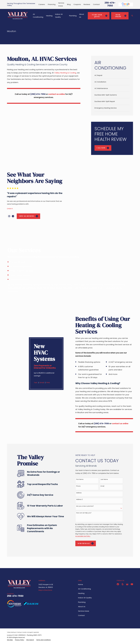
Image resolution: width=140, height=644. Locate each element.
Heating (81, 583)
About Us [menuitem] (82, 16)
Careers (42, 4)
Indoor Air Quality (85, 587)
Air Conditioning (84, 579)
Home (80, 574)
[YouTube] (132, 574)
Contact (96, 4)
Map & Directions (45, 580)
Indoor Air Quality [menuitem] (59, 16)
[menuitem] (112, 75)
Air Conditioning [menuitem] (38, 16)
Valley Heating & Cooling (65, 73)
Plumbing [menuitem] (73, 16)
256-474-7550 (110, 4)
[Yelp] (123, 574)
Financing (52, 4)
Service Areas (84, 601)
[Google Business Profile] (127, 574)
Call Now (103, 148)
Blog (69, 4)
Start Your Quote (100, 16)
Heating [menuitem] (49, 16)
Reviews (87, 4)
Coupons (77, 4)
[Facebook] (118, 574)
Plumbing (82, 592)
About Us (82, 596)
